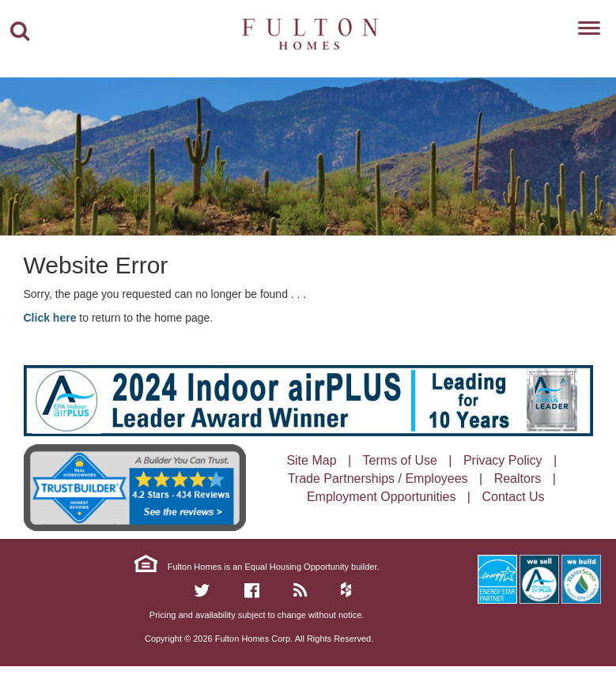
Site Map (311, 460)
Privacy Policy (503, 460)
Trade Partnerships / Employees (378, 479)
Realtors (518, 479)
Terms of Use (400, 460)
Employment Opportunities (382, 497)
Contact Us (513, 497)
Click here (50, 318)
